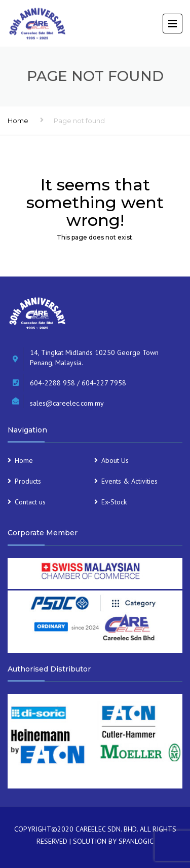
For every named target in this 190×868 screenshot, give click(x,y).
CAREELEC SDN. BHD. (107, 829)
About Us (115, 460)
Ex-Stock (114, 502)
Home (18, 121)
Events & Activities (129, 481)
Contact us (30, 502)
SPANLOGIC (136, 841)
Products (28, 481)
